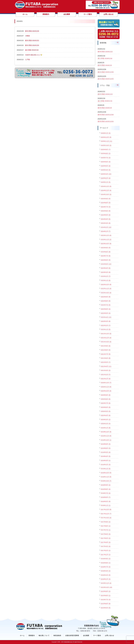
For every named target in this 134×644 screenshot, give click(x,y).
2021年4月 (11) (106, 366)
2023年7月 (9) (106, 256)
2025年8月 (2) (106, 154)
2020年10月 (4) (106, 391)
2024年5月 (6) (106, 215)
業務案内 (32, 635)
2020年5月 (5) (106, 411)
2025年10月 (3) (106, 145)
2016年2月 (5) (106, 575)
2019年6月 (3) (106, 448)
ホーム (22, 635)
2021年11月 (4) (106, 338)
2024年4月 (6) (106, 219)
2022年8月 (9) (106, 301)
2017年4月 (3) (106, 542)
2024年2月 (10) (106, 227)
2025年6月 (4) (106, 162)
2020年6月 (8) (106, 407)
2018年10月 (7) (106, 481)
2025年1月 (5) (106, 182)
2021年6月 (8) (106, 358)
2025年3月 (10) (106, 174)
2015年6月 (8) (106, 604)
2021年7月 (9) (106, 354)
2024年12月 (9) (106, 186)
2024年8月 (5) (106, 203)
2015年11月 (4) (106, 583)
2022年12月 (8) (106, 285)
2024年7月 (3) (106, 207)
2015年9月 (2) (106, 591)
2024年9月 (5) (106, 199)
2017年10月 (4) (106, 518)
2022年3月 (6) (106, 321)
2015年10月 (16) (107, 587)
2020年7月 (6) (106, 403)
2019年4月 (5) (106, 456)
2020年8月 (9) (106, 399)
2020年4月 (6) (106, 415)
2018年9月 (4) (106, 485)
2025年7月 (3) (106, 158)
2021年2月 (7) (106, 375)
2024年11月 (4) (106, 190)
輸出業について (44, 635)
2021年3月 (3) (106, 370)
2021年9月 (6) (106, 346)
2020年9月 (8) (106, 395)
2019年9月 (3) (106, 444)
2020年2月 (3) (106, 424)
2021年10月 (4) (106, 342)
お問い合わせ (109, 635)
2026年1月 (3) (106, 133)
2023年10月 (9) (106, 244)
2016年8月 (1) (106, 563)
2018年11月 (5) (106, 477)
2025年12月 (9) (106, 137)
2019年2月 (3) (106, 465)
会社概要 (86, 635)
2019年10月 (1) (106, 440)
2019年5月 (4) (106, 452)
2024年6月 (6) (106, 211)
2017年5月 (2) (106, 538)
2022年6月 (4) (106, 309)
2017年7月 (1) (106, 530)
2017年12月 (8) (106, 510)
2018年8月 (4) (106, 489)
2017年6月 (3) (106, 534)
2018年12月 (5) (106, 473)
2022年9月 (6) (106, 297)
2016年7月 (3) (106, 567)
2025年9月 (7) (106, 149)
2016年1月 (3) (106, 579)
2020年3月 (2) (106, 420)
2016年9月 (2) (106, 559)
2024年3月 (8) (106, 223)
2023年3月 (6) (106, 272)
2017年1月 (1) (106, 555)
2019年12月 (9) (106, 432)
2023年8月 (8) (106, 252)
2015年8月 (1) (106, 596)
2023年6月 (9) (106, 260)
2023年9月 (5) (106, 248)
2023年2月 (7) (106, 276)
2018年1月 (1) (106, 505)
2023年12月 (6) (106, 235)
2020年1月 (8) (106, 428)
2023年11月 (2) (106, 240)
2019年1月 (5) (106, 469)
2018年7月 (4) (106, 493)
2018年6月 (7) (106, 497)
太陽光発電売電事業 (72, 635)
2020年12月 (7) (106, 383)
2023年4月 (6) (106, 268)
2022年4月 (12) (106, 317)
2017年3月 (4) (106, 546)
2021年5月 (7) (106, 362)
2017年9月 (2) (106, 522)
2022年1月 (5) (106, 329)
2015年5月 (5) (106, 608)
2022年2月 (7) (106, 325)
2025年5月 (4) (106, 166)
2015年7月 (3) (106, 600)
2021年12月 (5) (106, 334)
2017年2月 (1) (106, 550)
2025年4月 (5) (106, 170)
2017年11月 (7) (106, 514)
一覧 (117, 42)
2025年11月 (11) (107, 141)
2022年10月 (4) (106, 293)
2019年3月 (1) (106, 460)
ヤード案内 (97, 635)
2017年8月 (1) (106, 526)
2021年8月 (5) (106, 350)
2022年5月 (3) (106, 313)
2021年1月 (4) (106, 379)
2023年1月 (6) (106, 280)
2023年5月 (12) (106, 264)
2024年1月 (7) (106, 231)
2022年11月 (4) (106, 289)
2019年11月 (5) (106, 436)
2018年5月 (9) (106, 501)
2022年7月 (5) (106, 305)
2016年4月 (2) (106, 571)
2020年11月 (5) (106, 387)
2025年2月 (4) (106, 178)
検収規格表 (57, 635)
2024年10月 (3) (106, 194)
